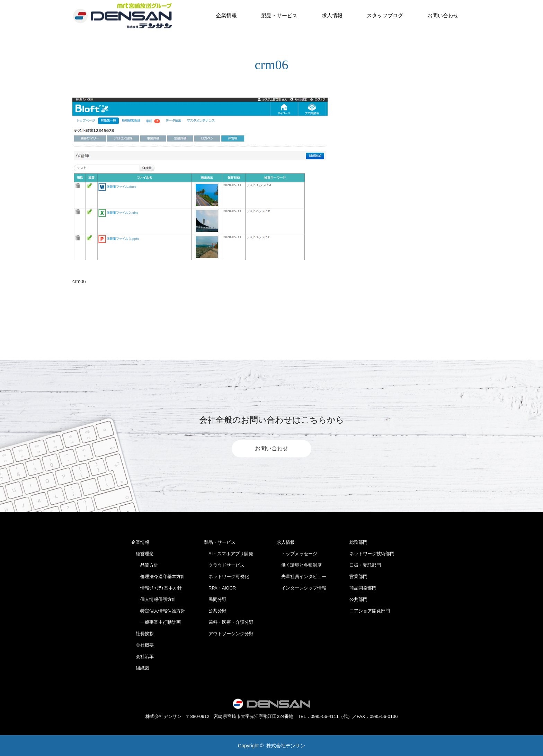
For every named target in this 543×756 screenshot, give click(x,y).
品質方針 (145, 565)
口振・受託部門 (365, 565)
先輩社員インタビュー (301, 577)
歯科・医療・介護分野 (229, 622)
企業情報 (226, 15)
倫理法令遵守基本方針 (158, 577)
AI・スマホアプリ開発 (229, 554)
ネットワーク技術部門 (372, 554)
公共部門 (358, 599)
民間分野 (215, 599)
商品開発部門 (363, 588)
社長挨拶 (143, 634)
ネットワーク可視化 (226, 577)
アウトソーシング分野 (229, 634)
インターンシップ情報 (301, 588)
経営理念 (143, 554)
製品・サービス (279, 15)
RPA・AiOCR (220, 588)
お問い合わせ (443, 15)
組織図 (140, 668)
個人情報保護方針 (154, 599)
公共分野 (215, 611)
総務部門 (358, 542)
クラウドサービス (224, 565)
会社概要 (143, 645)
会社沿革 (143, 656)
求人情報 (332, 15)
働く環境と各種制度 (299, 565)
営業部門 (358, 577)
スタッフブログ (385, 15)
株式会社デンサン (286, 746)
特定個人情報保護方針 (158, 611)
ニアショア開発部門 (370, 611)
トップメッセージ (297, 554)
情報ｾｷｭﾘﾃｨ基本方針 (157, 588)
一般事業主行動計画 (156, 622)
